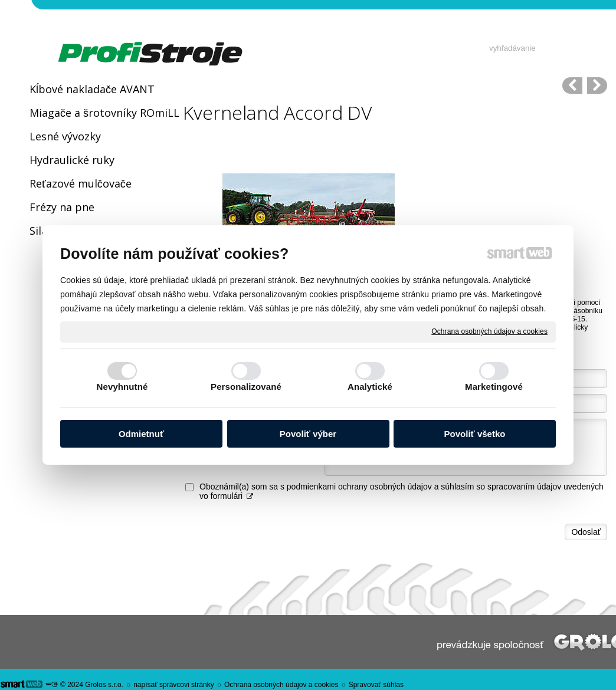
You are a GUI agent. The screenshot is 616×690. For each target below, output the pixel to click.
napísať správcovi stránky (174, 685)
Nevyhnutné (122, 387)
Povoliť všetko (475, 434)
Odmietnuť (141, 434)
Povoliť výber (308, 434)
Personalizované (246, 387)
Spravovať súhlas (376, 685)
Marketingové (494, 387)
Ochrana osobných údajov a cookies (489, 331)
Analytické (370, 387)
